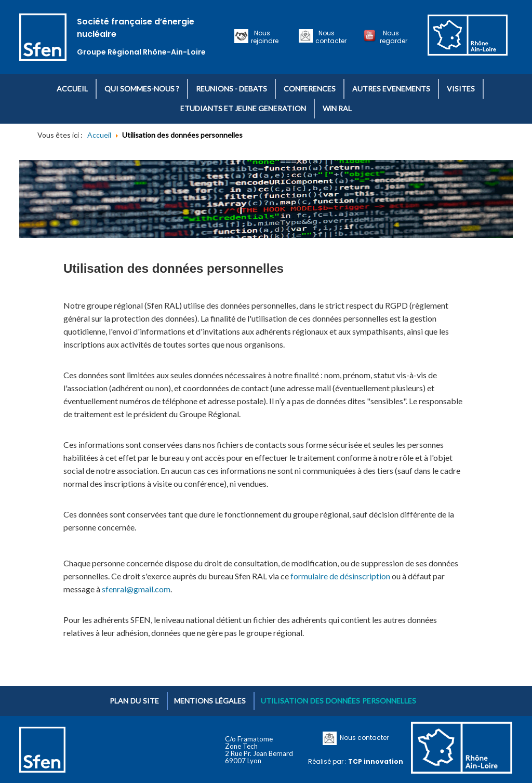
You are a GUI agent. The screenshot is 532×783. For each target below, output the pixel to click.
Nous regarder (394, 37)
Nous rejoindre (265, 37)
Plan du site (134, 701)
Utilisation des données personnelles (338, 701)
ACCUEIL (72, 89)
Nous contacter (331, 37)
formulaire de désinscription (340, 576)
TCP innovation (376, 761)
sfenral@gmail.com (136, 589)
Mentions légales (210, 701)
